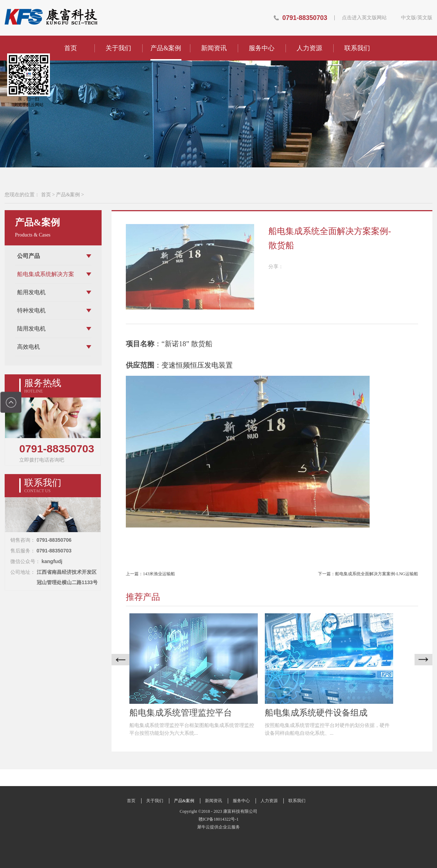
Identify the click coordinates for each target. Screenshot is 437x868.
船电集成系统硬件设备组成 (316, 713)
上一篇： (150, 574)
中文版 (408, 18)
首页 (71, 48)
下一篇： (368, 574)
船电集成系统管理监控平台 (181, 713)
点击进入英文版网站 (364, 18)
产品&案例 (68, 195)
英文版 (425, 18)
